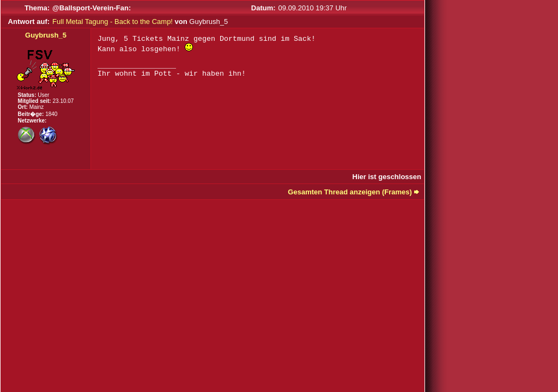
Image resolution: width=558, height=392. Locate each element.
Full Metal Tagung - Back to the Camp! (113, 22)
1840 (51, 114)
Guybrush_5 (46, 35)
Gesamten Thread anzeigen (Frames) (350, 192)
